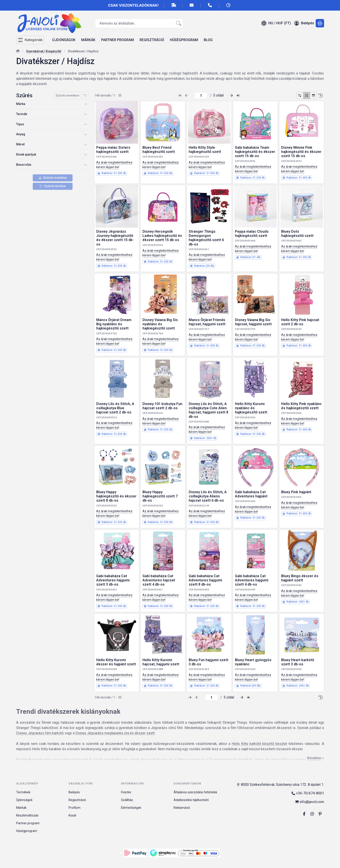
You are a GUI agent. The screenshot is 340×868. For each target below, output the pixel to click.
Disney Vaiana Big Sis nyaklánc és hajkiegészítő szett (160, 324)
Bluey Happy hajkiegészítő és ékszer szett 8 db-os (116, 496)
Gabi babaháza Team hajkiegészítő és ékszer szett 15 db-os (255, 152)
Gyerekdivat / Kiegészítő (44, 51)
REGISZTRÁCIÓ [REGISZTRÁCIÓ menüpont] (152, 40)
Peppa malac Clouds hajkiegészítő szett (252, 234)
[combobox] (139, 23)
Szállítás (127, 800)
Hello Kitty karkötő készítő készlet (259, 744)
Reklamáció (182, 808)
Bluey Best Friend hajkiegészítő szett (159, 150)
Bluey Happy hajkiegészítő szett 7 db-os (160, 496)
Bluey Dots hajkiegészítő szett (297, 234)
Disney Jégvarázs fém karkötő (40, 733)
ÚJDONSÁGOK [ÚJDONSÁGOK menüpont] (64, 40)
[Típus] (86, 124)
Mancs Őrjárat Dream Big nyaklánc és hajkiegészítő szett (114, 324)
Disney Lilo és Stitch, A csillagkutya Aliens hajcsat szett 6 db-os (208, 496)
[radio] (300, 95)
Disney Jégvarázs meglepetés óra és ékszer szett (115, 733)
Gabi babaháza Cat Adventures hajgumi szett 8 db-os (205, 580)
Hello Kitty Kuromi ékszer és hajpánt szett (116, 662)
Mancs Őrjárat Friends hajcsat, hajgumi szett (207, 322)
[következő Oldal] (231, 95)
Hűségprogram (27, 831)
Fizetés (126, 792)
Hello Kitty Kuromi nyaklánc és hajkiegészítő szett (251, 408)
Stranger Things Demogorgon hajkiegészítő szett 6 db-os (206, 238)
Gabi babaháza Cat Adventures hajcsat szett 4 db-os (159, 580)
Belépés (74, 792)
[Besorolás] (86, 165)
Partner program (28, 823)
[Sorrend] (321, 95)
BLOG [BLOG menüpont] (208, 40)
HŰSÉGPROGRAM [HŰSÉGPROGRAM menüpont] (184, 40)
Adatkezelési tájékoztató (191, 800)
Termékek (23, 792)
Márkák (21, 808)
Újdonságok (24, 800)
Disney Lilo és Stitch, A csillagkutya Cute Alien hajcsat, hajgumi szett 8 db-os (208, 410)
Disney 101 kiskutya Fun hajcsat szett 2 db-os (162, 406)
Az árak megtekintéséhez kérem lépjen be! (114, 165)
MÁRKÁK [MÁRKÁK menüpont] (88, 40)
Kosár (73, 815)
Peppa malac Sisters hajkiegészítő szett (113, 150)
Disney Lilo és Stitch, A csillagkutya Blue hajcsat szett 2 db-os (115, 408)
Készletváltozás (27, 815)
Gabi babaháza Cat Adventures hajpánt (251, 494)
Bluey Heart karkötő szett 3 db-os (298, 662)
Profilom (75, 808)
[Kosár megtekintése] (320, 23)
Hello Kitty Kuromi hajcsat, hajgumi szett (161, 662)
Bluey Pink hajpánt (296, 492)
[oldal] (201, 95)
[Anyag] (86, 134)
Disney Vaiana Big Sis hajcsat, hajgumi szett (253, 322)
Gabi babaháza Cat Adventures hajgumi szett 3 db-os (113, 580)
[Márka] (86, 104)
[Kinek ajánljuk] (86, 154)
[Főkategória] (18, 52)
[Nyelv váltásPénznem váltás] (276, 23)
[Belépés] (304, 23)
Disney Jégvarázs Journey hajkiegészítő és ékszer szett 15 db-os (115, 238)
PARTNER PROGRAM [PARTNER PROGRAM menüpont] (117, 40)
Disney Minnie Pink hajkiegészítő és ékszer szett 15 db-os (301, 152)
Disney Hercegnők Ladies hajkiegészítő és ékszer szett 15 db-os (162, 236)
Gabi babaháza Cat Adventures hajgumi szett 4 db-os (252, 580)
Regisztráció (77, 800)
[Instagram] (312, 814)
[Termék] (86, 114)
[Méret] (86, 145)
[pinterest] (320, 814)
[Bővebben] (315, 758)
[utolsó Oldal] (238, 95)
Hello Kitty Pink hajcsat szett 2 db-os (300, 322)
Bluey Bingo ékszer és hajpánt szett (300, 578)
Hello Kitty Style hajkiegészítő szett (205, 150)
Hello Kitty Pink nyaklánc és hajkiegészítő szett (301, 406)
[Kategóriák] (30, 40)
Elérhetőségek (131, 808)
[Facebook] (304, 814)
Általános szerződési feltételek (195, 792)
